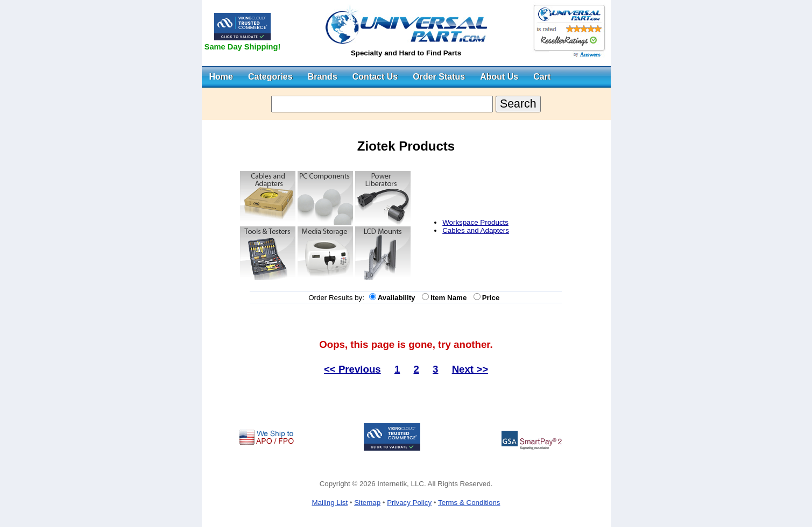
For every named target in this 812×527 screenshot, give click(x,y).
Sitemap (367, 503)
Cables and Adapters (476, 230)
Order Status (439, 77)
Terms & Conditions (469, 503)
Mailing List (330, 503)
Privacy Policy (409, 503)
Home (221, 77)
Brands (323, 77)
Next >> (470, 369)
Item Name (451, 298)
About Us (499, 77)
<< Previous (352, 369)
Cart (542, 77)
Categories (270, 77)
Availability (398, 298)
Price (493, 298)
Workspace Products (475, 222)
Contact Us (375, 77)
